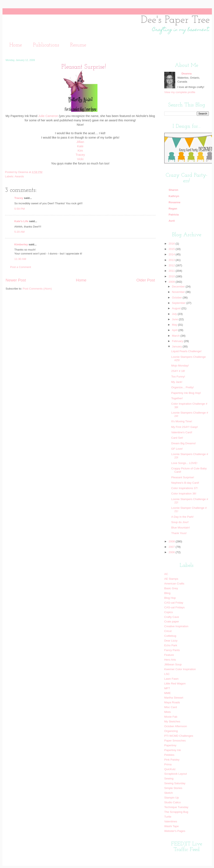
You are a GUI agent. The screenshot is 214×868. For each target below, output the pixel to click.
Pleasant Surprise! (183, 477)
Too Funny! (178, 377)
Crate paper (172, 621)
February (178, 341)
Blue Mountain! (181, 528)
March (176, 336)
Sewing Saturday (175, 783)
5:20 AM (19, 232)
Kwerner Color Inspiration (180, 669)
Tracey (80, 155)
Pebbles (169, 755)
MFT (167, 688)
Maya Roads (172, 702)
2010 (172, 276)
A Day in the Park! (182, 517)
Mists (168, 712)
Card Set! (177, 438)
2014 (172, 254)
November (179, 292)
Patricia (174, 215)
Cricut (168, 631)
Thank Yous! (179, 533)
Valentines (171, 821)
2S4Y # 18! (178, 371)
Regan (173, 209)
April (175, 330)
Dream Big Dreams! (184, 443)
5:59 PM (19, 209)
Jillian (80, 142)
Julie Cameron (48, 116)
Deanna (24, 172)
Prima (168, 764)
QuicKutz (170, 769)
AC (166, 574)
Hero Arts (170, 660)
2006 (172, 552)
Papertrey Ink (173, 750)
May (175, 325)
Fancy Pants (172, 650)
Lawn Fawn (171, 679)
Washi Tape (171, 826)
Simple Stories (173, 788)
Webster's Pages (175, 831)
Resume (78, 45)
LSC (167, 674)
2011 (172, 271)
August (177, 308)
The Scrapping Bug (176, 812)
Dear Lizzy (171, 641)
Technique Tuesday (176, 807)
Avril (172, 221)
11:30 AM (20, 259)
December (179, 287)
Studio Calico (173, 802)
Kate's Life (21, 221)
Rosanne (174, 202)
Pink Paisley (172, 760)
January (177, 346)
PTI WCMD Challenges (179, 736)
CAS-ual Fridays (174, 607)
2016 (172, 244)
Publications (46, 45)
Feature (169, 655)
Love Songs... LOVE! (184, 463)
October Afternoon (176, 726)
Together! (177, 398)
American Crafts (174, 584)
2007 (172, 547)
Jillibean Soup (173, 664)
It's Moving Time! (182, 421)
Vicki (80, 159)
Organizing (171, 731)
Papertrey (170, 745)
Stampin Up (172, 798)
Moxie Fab (171, 717)
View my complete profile (180, 92)
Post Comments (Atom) (37, 289)
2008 (172, 541)
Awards (19, 176)
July (175, 314)
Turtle (168, 817)
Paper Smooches (175, 741)
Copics (168, 612)
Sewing (169, 779)
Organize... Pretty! (183, 387)
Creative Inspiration (176, 626)
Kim (80, 151)
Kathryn (174, 196)
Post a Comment (21, 267)
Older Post (146, 280)
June (175, 319)
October (177, 298)
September (179, 303)
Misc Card (171, 707)
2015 (172, 249)
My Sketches (172, 721)
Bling (167, 593)
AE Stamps (171, 579)
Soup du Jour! (180, 522)
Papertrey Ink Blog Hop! (186, 393)
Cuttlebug (170, 636)
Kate (80, 146)
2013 (172, 260)
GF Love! (177, 449)
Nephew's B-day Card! (185, 483)
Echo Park (171, 645)
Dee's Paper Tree (175, 20)
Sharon (173, 190)
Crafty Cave (172, 617)
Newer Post (16, 280)
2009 (172, 282)
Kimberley (21, 244)
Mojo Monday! (180, 366)
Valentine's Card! (182, 432)
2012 (172, 265)
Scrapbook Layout (176, 774)
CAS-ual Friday (174, 603)
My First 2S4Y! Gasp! (185, 427)
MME (168, 693)
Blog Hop (170, 598)
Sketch (168, 793)
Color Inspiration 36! (184, 494)
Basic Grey (171, 588)
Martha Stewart (174, 698)
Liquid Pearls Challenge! (186, 351)
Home (16, 45)
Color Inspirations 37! (185, 488)
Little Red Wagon (175, 684)
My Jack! (177, 382)
